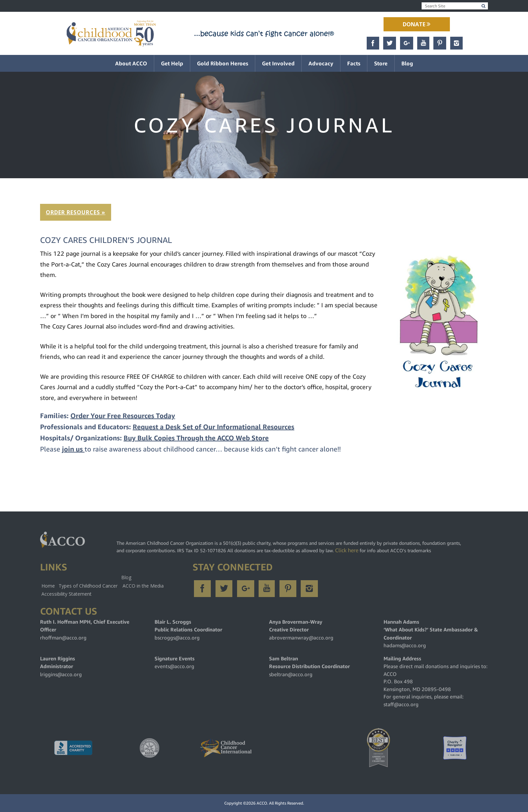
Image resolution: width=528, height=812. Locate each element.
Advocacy (321, 63)
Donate (417, 24)
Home (48, 586)
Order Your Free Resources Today (123, 416)
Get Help (172, 63)
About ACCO (131, 63)
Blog (407, 63)
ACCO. (262, 803)
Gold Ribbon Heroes (223, 63)
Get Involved (278, 63)
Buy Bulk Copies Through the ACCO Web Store (196, 438)
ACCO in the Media (143, 586)
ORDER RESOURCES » (76, 212)
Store (381, 63)
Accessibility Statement (67, 594)
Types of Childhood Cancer (88, 586)
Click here (347, 550)
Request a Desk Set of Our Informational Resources (213, 427)
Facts (354, 63)
